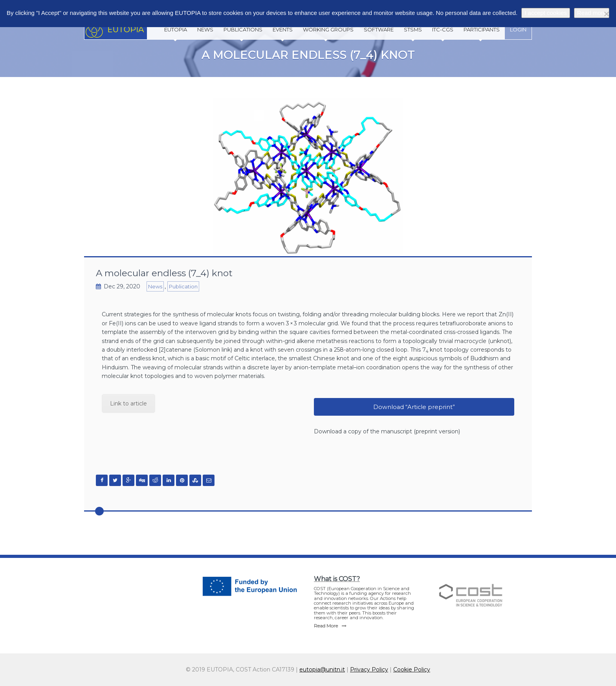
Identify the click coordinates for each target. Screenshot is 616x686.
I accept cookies (546, 13)
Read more (592, 13)
